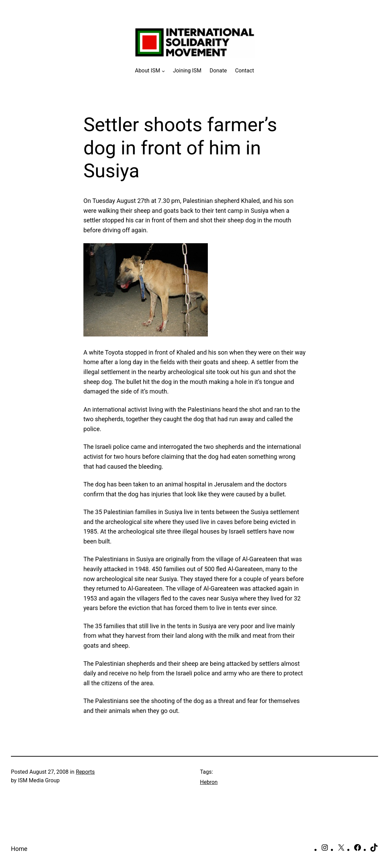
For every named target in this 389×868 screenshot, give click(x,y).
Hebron (209, 782)
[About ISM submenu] (150, 71)
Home (19, 849)
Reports (85, 772)
